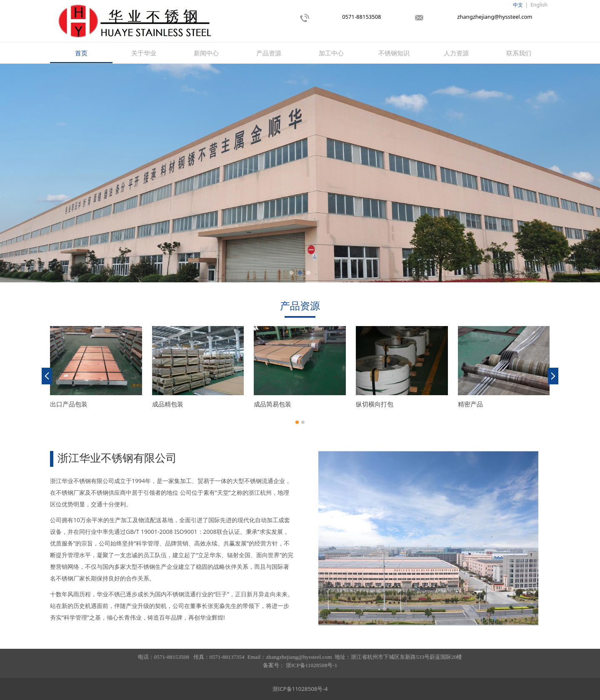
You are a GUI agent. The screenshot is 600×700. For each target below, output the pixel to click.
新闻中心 (206, 53)
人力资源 (456, 53)
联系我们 (519, 53)
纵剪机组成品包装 (75, 404)
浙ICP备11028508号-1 (311, 665)
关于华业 (144, 53)
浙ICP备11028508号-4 (300, 689)
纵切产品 (266, 404)
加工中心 (331, 53)
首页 (81, 53)
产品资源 (269, 53)
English (539, 5)
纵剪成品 (165, 404)
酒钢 (464, 404)
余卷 (362, 404)
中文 (518, 5)
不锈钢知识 (394, 53)
